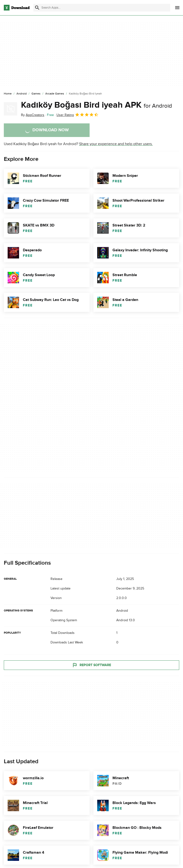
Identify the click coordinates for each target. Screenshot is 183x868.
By (33, 115)
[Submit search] (37, 8)
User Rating (78, 115)
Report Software (91, 665)
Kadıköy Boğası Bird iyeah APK (97, 105)
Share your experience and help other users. (116, 144)
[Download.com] (17, 8)
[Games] (36, 94)
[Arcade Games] (55, 94)
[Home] (8, 94)
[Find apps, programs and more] (102, 8)
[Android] (22, 94)
